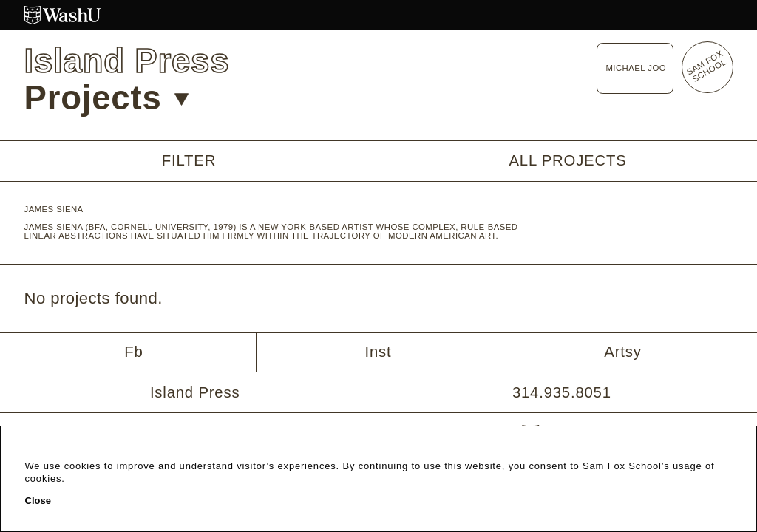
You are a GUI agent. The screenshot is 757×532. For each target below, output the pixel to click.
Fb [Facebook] (133, 352)
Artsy (622, 352)
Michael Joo (636, 68)
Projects (107, 98)
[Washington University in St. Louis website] (379, 15)
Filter (189, 161)
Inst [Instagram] (378, 352)
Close (38, 501)
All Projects (567, 160)
